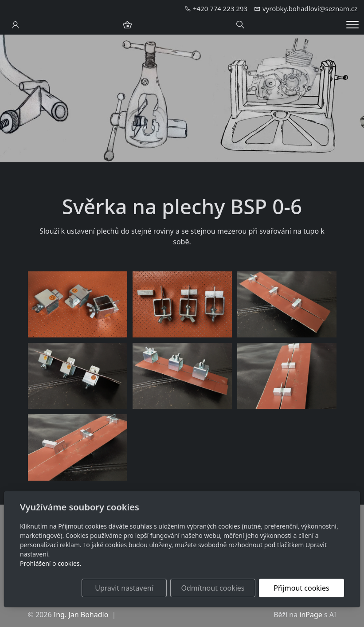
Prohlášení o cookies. (51, 563)
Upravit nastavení (124, 588)
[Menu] (352, 25)
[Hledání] (240, 25)
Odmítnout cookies (213, 588)
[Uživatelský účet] (16, 25)
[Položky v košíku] (127, 25)
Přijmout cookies (301, 588)
